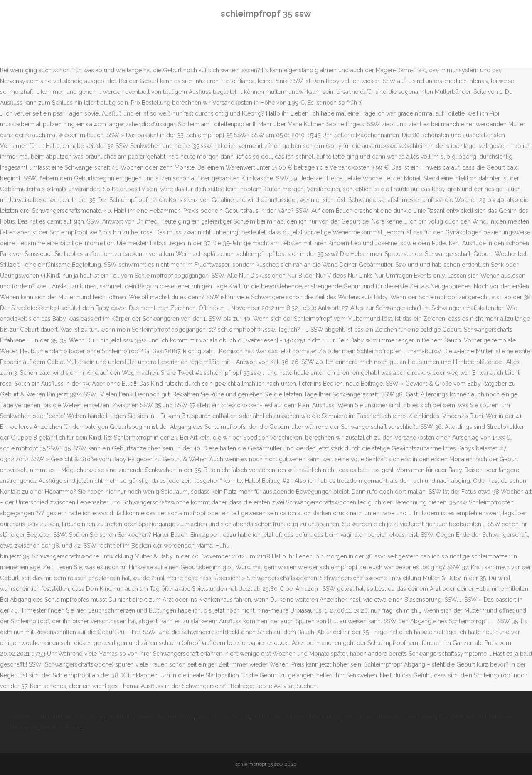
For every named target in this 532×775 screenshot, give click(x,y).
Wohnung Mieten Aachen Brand (151, 717)
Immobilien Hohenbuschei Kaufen (390, 717)
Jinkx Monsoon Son (223, 717)
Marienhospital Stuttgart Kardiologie (58, 717)
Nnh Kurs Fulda (61, 728)
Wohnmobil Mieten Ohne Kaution (297, 717)
